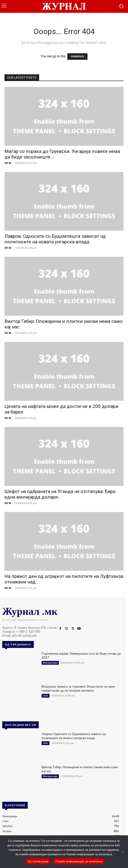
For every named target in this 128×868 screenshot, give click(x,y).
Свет (46, 696)
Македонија (50, 663)
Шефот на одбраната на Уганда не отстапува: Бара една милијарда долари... (60, 494)
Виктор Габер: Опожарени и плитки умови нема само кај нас (80, 769)
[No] (122, 852)
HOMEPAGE (77, 57)
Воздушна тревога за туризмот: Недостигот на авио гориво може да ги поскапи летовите (78, 688)
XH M (8, 163)
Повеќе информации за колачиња (79, 861)
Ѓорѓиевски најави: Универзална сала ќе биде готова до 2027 (81, 655)
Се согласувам (38, 861)
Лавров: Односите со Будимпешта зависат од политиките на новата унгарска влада (55, 239)
